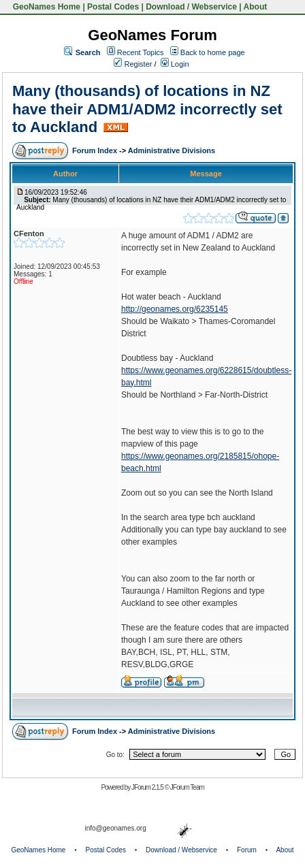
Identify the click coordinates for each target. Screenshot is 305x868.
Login (175, 64)
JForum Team (187, 787)
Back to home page (213, 52)
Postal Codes (113, 7)
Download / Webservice (191, 7)
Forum (247, 850)
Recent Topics (141, 52)
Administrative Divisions (172, 150)
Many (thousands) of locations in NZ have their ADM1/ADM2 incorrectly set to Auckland (147, 109)
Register (133, 64)
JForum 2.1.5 (148, 787)
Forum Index (96, 150)
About (256, 7)
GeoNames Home (45, 7)
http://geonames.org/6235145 (175, 309)
